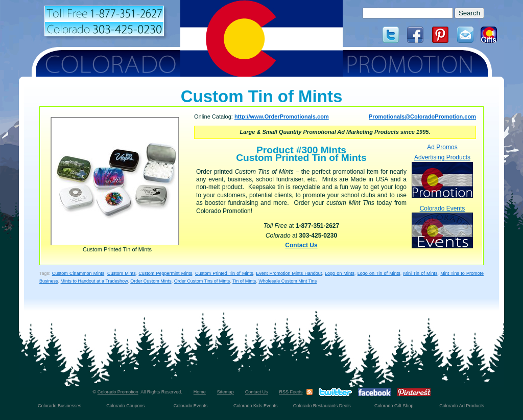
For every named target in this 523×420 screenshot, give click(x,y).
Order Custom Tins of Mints (202, 281)
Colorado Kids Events (256, 406)
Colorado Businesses (60, 406)
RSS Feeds (291, 392)
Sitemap (225, 392)
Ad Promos (442, 147)
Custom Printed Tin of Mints (224, 273)
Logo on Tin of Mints (379, 273)
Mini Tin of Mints (420, 273)
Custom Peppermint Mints (165, 273)
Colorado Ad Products (462, 406)
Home (200, 392)
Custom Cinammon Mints (78, 273)
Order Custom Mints (151, 281)
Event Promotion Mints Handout (289, 273)
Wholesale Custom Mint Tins (288, 281)
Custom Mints (122, 273)
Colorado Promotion (118, 392)
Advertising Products (442, 176)
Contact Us (301, 245)
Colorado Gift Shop (394, 406)
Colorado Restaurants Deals (322, 406)
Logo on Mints (340, 273)
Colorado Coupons (125, 406)
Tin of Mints (244, 281)
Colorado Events (442, 227)
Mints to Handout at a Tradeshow (94, 281)
